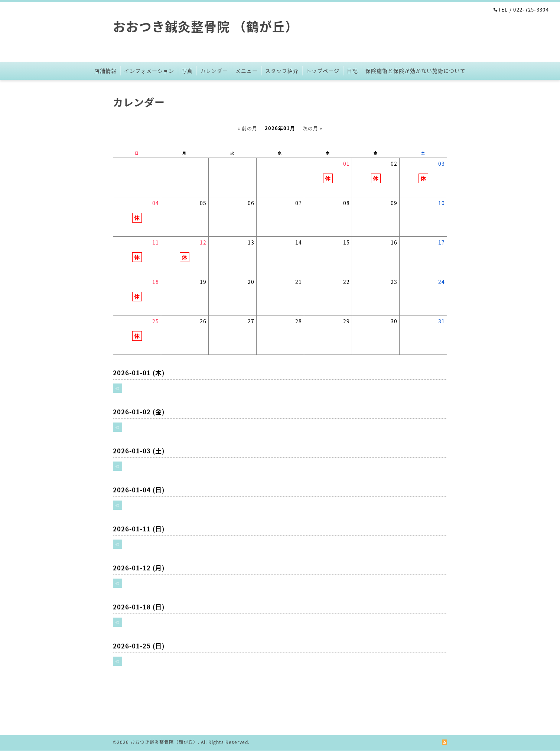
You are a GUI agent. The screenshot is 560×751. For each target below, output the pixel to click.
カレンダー (214, 71)
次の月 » (312, 128)
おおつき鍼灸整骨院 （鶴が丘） (206, 26)
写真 (187, 71)
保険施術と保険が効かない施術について (416, 71)
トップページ (323, 71)
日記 (352, 71)
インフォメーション (149, 71)
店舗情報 (105, 71)
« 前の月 (248, 128)
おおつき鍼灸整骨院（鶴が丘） (164, 742)
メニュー (247, 71)
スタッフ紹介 (282, 71)
